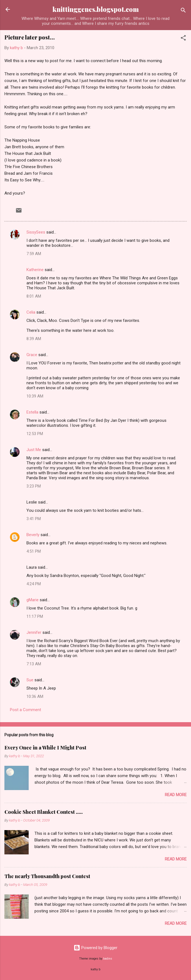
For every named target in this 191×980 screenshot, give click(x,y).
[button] (183, 39)
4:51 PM (34, 551)
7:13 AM (34, 664)
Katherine (35, 270)
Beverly (33, 535)
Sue (30, 680)
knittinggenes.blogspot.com (96, 9)
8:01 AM (34, 296)
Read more (176, 795)
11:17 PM (35, 616)
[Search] (183, 11)
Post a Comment (25, 710)
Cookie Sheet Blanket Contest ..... (44, 812)
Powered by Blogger (95, 948)
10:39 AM (35, 396)
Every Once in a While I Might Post (45, 748)
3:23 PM (34, 486)
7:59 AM (34, 254)
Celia (31, 312)
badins (108, 959)
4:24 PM (34, 584)
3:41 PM (34, 519)
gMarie (33, 600)
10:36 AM (35, 696)
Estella (32, 412)
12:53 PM (35, 434)
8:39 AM (34, 339)
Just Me (34, 450)
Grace (32, 355)
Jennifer (34, 632)
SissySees (36, 232)
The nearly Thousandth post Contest (47, 876)
